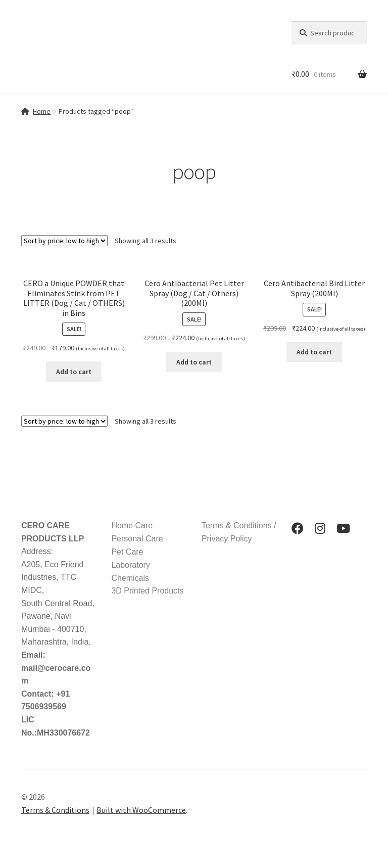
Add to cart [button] (74, 372)
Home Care (132, 526)
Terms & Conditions (55, 810)
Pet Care (127, 552)
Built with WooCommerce (141, 810)
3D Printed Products (147, 591)
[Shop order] (64, 241)
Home (42, 111)
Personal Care (137, 539)
